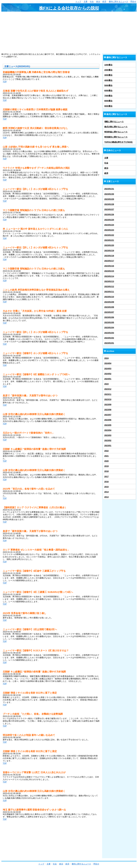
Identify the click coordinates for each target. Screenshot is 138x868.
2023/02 (108, 440)
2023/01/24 (109, 225)
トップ (78, 2)
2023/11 (108, 394)
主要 (86, 2)
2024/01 (108, 379)
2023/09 (108, 404)
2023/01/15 (109, 271)
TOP (5, 82)
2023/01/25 (109, 220)
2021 (106, 456)
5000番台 (108, 85)
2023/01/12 (109, 286)
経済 (104, 2)
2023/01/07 (109, 312)
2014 (106, 492)
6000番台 (108, 91)
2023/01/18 (109, 256)
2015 (106, 487)
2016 (106, 482)
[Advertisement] (69, 32)
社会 (92, 2)
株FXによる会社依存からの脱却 (69, 8)
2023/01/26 (109, 214)
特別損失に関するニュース (116, 137)
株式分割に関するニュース (116, 127)
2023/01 (108, 446)
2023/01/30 (109, 194)
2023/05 (108, 425)
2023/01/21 (109, 240)
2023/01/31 (109, 189)
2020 (106, 461)
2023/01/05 (109, 322)
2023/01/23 (109, 230)
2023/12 (108, 389)
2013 (106, 497)
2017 (106, 476)
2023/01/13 (109, 281)
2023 (106, 384)
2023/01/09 (109, 302)
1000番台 (108, 65)
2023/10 (108, 399)
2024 (106, 358)
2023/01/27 (109, 209)
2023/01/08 (109, 307)
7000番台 (108, 96)
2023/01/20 (109, 245)
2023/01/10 (109, 297)
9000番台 (108, 106)
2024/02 (108, 374)
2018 (106, 471)
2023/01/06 (109, 317)
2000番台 (108, 70)
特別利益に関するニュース (116, 132)
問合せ (133, 2)
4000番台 (108, 80)
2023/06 (108, 420)
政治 (98, 2)
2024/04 (108, 363)
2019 (106, 466)
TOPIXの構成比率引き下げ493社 (118, 142)
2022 (106, 451)
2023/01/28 (109, 204)
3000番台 (108, 75)
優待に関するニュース (118, 2)
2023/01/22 (109, 235)
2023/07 (108, 415)
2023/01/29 (109, 199)
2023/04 (108, 430)
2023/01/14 (109, 276)
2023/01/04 (109, 328)
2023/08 (108, 410)
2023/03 (108, 435)
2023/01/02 (109, 338)
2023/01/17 (109, 261)
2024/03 (108, 369)
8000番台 (108, 101)
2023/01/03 (109, 333)
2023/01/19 (109, 251)
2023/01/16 (109, 266)
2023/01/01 (109, 343)
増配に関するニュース (114, 122)
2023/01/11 (109, 292)
